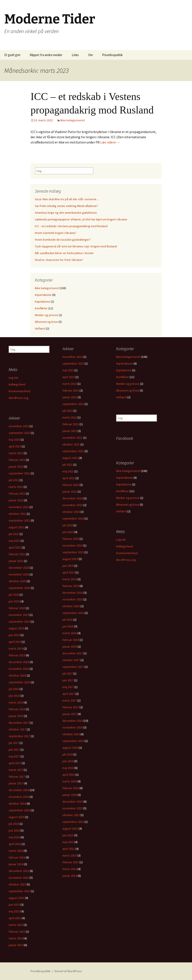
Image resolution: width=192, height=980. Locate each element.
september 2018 (73, 613)
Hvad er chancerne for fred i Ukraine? (59, 260)
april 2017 (69, 694)
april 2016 (69, 775)
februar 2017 (71, 707)
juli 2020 (68, 525)
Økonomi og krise (46, 322)
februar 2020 (71, 539)
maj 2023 (68, 370)
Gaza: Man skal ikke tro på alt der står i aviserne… (67, 199)
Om (90, 55)
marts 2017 (70, 700)
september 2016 (73, 741)
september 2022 (73, 404)
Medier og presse (46, 315)
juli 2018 (68, 620)
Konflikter (41, 308)
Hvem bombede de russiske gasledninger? (63, 240)
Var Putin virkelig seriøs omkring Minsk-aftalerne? (66, 206)
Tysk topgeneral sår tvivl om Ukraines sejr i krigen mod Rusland (76, 246)
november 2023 (72, 357)
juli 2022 (68, 411)
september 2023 (73, 363)
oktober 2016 (71, 734)
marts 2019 (70, 579)
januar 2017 (70, 714)
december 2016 (73, 721)
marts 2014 (70, 869)
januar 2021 (70, 492)
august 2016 (70, 748)
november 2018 (72, 599)
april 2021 (69, 478)
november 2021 (72, 438)
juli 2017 (68, 673)
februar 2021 (71, 485)
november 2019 (72, 545)
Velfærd (40, 328)
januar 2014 (70, 876)
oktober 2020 (71, 512)
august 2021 (70, 458)
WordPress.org (19, 398)
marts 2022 (70, 417)
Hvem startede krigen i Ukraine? (56, 233)
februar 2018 (71, 640)
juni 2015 (68, 835)
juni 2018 (68, 626)
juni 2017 (68, 680)
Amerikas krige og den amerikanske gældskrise (66, 213)
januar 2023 (70, 397)
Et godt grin (12, 55)
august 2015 (70, 828)
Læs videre (110, 142)
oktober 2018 (71, 606)
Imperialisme (43, 295)
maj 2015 (68, 842)
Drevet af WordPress (68, 971)
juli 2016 (68, 754)
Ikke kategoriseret (73, 120)
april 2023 (69, 377)
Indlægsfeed (17, 384)
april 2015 (69, 849)
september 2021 (73, 451)
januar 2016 (70, 795)
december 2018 (73, 593)
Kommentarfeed (19, 391)
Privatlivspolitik (112, 55)
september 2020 (73, 518)
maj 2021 (68, 471)
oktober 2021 (71, 444)
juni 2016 (68, 761)
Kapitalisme (42, 302)
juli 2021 (68, 465)
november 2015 (72, 808)
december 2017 (73, 653)
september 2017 (73, 667)
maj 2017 (68, 687)
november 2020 (72, 505)
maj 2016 (68, 768)
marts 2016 (70, 781)
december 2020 (73, 498)
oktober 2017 (71, 660)
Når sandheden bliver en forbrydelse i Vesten (64, 253)
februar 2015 (71, 862)
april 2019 (69, 572)
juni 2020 (68, 532)
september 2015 (73, 822)
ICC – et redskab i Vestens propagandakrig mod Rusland (71, 226)
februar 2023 (71, 390)
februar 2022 (71, 424)
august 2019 (70, 559)
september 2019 (73, 552)
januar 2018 (70, 647)
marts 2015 (70, 855)
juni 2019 (68, 566)
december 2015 (73, 802)
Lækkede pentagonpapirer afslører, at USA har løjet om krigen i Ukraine (81, 219)
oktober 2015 (71, 815)
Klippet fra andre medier (46, 55)
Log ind (13, 378)
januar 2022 (70, 431)
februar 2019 (71, 586)
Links (75, 55)
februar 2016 (71, 788)
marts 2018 (70, 633)
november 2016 (72, 727)
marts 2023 (70, 384)
